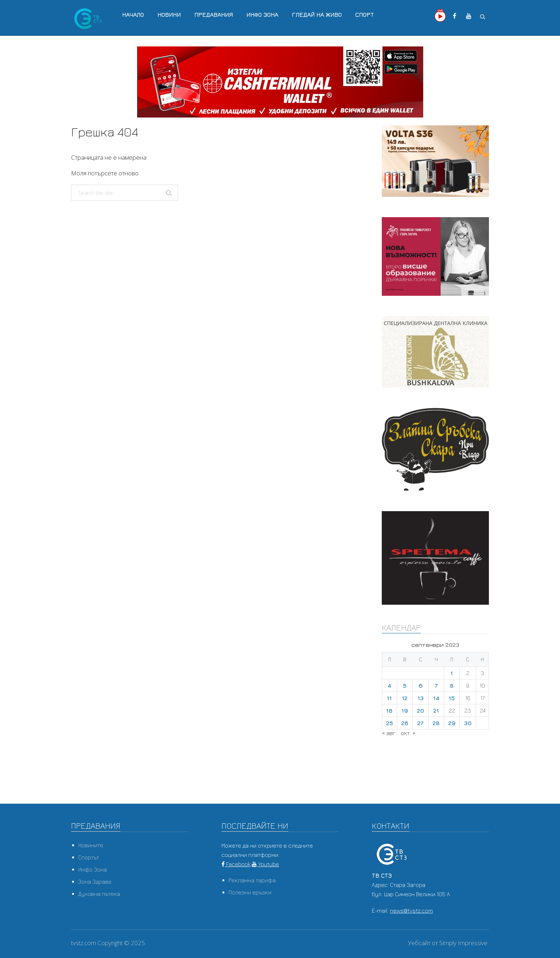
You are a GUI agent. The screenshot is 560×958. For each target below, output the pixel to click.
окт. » (408, 733)
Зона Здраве (95, 882)
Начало (133, 15)
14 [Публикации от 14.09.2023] (436, 698)
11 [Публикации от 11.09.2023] (389, 698)
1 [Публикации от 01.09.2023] (452, 673)
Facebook (236, 864)
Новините (91, 845)
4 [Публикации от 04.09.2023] (389, 685)
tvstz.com (84, 943)
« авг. (389, 733)
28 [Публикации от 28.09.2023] (436, 723)
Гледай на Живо (317, 15)
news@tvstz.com (411, 910)
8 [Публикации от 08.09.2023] (452, 685)
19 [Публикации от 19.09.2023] (405, 710)
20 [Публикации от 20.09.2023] (420, 710)
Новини (169, 15)
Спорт (365, 15)
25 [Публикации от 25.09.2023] (389, 723)
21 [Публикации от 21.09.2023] (436, 710)
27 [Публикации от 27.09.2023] (420, 723)
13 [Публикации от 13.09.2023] (421, 698)
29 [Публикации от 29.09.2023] (452, 723)
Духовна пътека (99, 894)
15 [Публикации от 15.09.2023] (452, 698)
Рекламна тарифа (252, 880)
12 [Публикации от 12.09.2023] (405, 698)
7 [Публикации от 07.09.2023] (436, 685)
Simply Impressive (463, 943)
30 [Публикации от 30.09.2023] (468, 723)
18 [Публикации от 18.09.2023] (389, 710)
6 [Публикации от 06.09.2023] (421, 685)
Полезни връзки (250, 892)
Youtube (265, 864)
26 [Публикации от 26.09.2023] (405, 723)
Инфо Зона (262, 15)
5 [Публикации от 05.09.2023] (405, 685)
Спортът (89, 857)
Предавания (214, 15)
